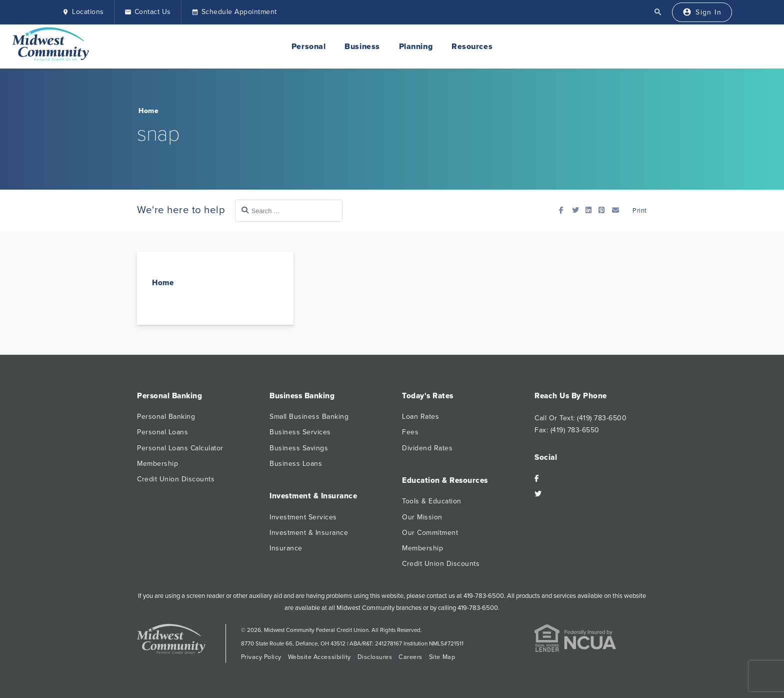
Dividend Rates (427, 448)
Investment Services (303, 517)
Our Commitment (430, 533)
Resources (472, 47)
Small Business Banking (309, 417)
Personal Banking (166, 417)
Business (362, 47)
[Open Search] (658, 12)
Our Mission (422, 517)
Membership (157, 464)
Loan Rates (420, 417)
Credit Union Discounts (176, 479)
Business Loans (296, 464)
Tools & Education (432, 501)
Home (148, 111)
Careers (410, 657)
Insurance (286, 548)
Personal (308, 47)
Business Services (300, 432)
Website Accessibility (319, 657)
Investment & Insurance (309, 533)
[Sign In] (702, 12)
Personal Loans (162, 432)
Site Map (442, 657)
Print (639, 211)
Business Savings (299, 448)
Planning (416, 47)
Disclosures (375, 657)
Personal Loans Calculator (180, 448)
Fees (410, 432)
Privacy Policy (261, 657)
